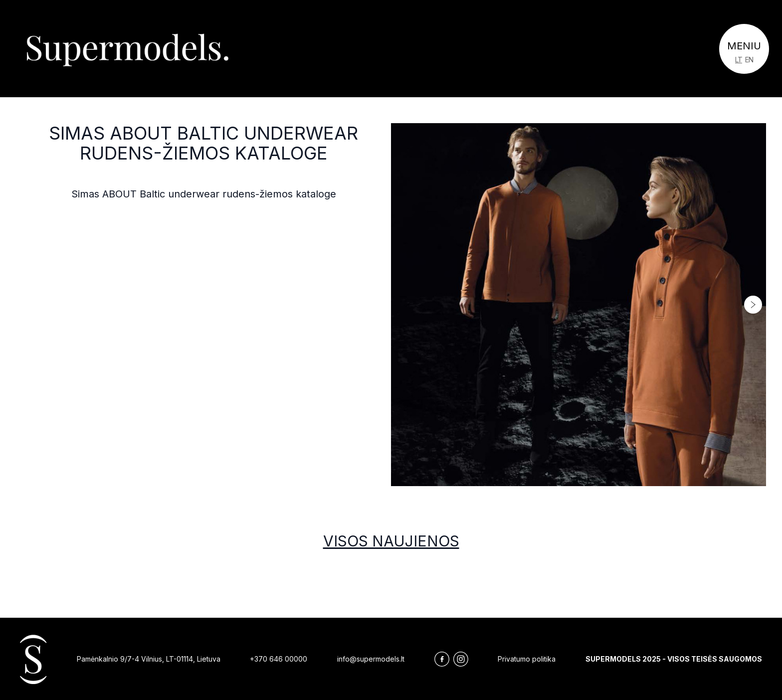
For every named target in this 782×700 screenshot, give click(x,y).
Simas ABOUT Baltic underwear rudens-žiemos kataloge (203, 143)
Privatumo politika (527, 659)
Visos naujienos (391, 541)
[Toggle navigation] (744, 49)
